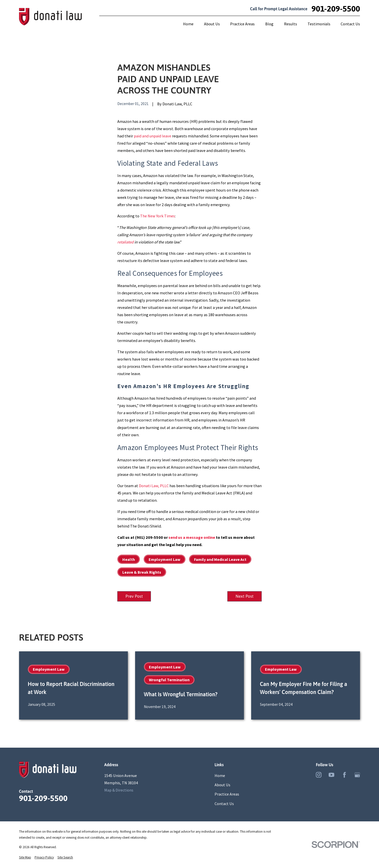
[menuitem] (25, 858)
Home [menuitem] (188, 24)
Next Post (244, 596)
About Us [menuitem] (212, 24)
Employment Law (165, 559)
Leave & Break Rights (142, 572)
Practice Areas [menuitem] (242, 24)
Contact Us (224, 804)
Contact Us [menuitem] (350, 24)
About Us (222, 785)
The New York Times (158, 216)
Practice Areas (227, 795)
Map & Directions (119, 791)
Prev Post (135, 596)
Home (220, 776)
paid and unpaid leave (153, 136)
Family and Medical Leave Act (220, 559)
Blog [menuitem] (269, 24)
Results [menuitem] (291, 24)
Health (129, 559)
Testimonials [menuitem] (319, 24)
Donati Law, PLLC (154, 486)
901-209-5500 (336, 9)
